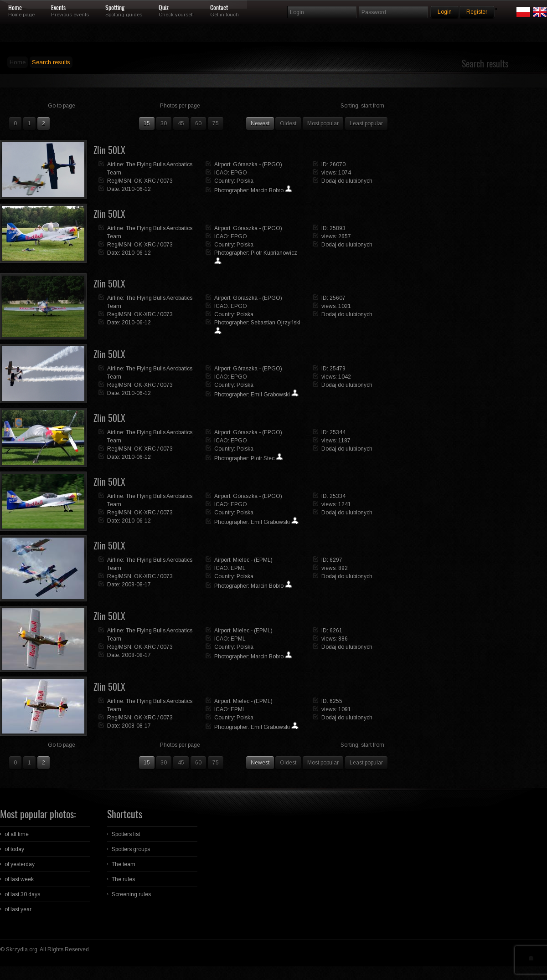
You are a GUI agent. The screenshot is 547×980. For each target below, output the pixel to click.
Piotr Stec (263, 458)
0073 (166, 181)
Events (58, 8)
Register (477, 12)
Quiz (164, 8)
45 (181, 123)
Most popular (323, 123)
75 (216, 123)
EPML (238, 568)
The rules (123, 879)
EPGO (239, 173)
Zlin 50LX (109, 150)
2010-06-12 (136, 189)
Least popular (366, 123)
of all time (17, 834)
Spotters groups (131, 849)
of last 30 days (22, 894)
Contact (219, 8)
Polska (245, 181)
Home (15, 8)
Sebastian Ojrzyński (276, 323)
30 (164, 123)
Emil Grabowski (270, 395)
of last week (19, 879)
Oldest (288, 123)
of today (14, 849)
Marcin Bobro (267, 190)
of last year (18, 909)
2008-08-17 (136, 585)
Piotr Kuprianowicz (274, 253)
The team (124, 864)
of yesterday (20, 864)
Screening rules (131, 894)
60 (198, 123)
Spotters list (126, 834)
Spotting (115, 8)
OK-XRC (145, 181)
